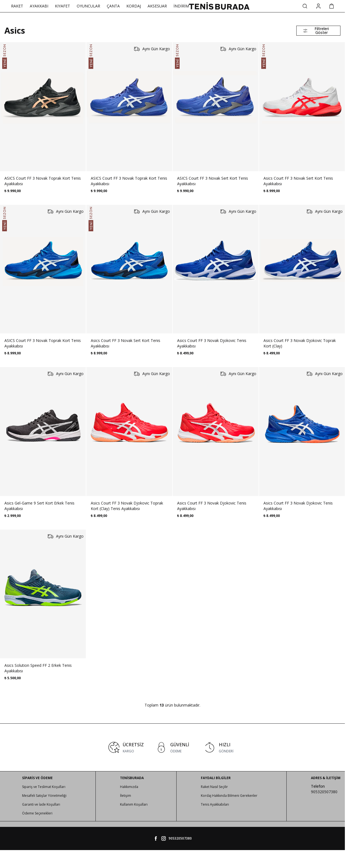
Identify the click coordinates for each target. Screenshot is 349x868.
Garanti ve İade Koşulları (41, 804)
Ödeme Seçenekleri (37, 813)
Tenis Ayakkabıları (215, 804)
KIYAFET (62, 6)
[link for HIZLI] (219, 747)
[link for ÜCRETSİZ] (126, 747)
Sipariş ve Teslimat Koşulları (44, 787)
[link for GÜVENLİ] (172, 747)
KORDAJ (134, 6)
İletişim (126, 796)
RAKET (17, 6)
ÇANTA (113, 6)
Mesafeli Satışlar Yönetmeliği (44, 796)
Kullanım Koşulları (134, 804)
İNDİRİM (181, 6)
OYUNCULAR (88, 6)
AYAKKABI (39, 6)
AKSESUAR (157, 6)
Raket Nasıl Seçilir (214, 787)
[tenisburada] (164, 838)
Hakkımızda (129, 787)
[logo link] (219, 6)
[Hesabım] (318, 6)
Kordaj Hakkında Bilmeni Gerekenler (229, 796)
